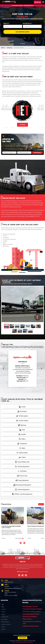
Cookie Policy (24, 642)
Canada (3, 627)
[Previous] (4, 369)
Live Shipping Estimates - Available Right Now (23, 5)
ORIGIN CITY (7, 23)
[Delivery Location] (25, 153)
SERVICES (3, 612)
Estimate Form (5, 617)
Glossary (9, 48)
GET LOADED (22, 125)
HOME (3, 604)
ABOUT (3, 607)
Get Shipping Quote (22, 32)
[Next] (41, 369)
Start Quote (37, 153)
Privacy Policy (16, 642)
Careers (3, 629)
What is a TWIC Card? (6, 624)
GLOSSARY (4, 609)
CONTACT (3, 614)
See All (41, 504)
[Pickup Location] (10, 153)
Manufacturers (5, 622)
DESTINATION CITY (28, 23)
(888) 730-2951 (38, 2)
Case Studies (4, 619)
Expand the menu (43, 2)
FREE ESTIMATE (23, 638)
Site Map (30, 642)
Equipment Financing (22, 572)
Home (3, 48)
